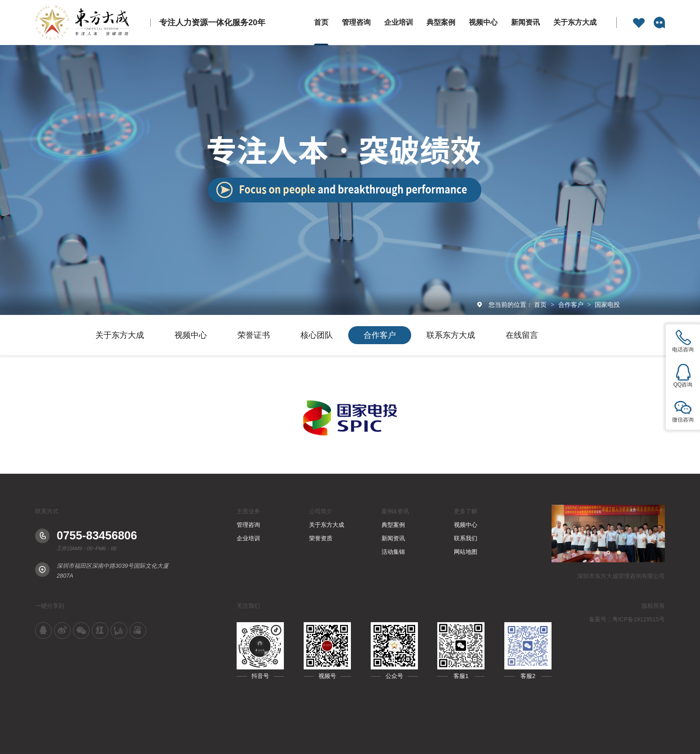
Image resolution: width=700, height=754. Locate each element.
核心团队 (317, 335)
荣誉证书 (254, 335)
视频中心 (483, 22)
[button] (598, 553)
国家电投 (607, 305)
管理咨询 (356, 22)
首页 (321, 22)
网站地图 (466, 552)
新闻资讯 (525, 22)
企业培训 (399, 22)
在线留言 (522, 335)
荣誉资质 (321, 538)
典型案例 (441, 22)
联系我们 (466, 538)
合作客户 (572, 305)
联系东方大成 (451, 335)
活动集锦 (393, 552)
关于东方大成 (575, 22)
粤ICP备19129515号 (639, 619)
